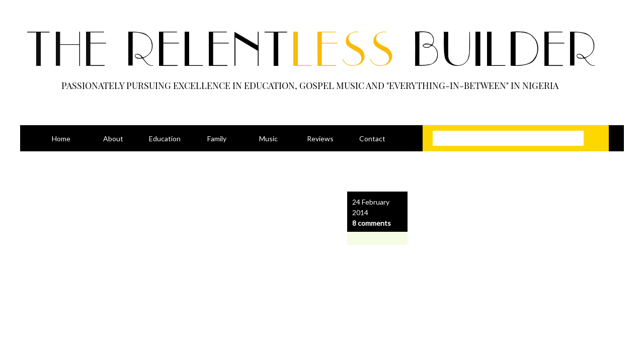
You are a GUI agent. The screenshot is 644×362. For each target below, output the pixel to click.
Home (61, 139)
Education (165, 139)
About (113, 139)
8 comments (372, 223)
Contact (372, 139)
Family (217, 139)
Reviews (320, 139)
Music (268, 139)
